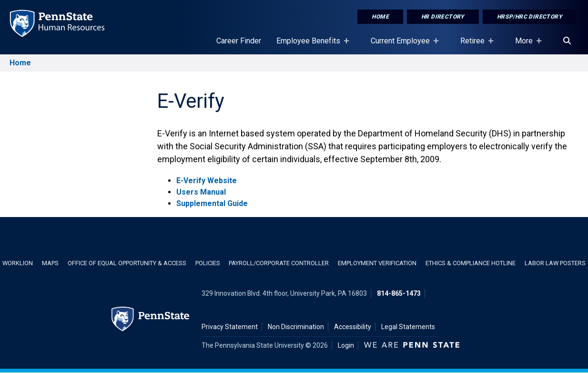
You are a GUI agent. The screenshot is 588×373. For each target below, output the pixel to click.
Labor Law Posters (555, 263)
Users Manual (201, 192)
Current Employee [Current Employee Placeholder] (402, 45)
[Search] (567, 41)
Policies (208, 263)
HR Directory (443, 17)
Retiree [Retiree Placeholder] (474, 45)
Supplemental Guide (212, 203)
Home (380, 17)
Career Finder (239, 41)
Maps (50, 263)
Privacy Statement (230, 327)
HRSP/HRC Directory (530, 17)
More (526, 45)
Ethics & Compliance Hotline (471, 263)
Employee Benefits (310, 45)
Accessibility (353, 327)
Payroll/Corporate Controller (279, 263)
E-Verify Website (207, 181)
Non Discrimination (296, 327)
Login (346, 345)
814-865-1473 (399, 293)
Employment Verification (377, 263)
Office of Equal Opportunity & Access (127, 263)
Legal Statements (408, 327)
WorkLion (18, 263)
